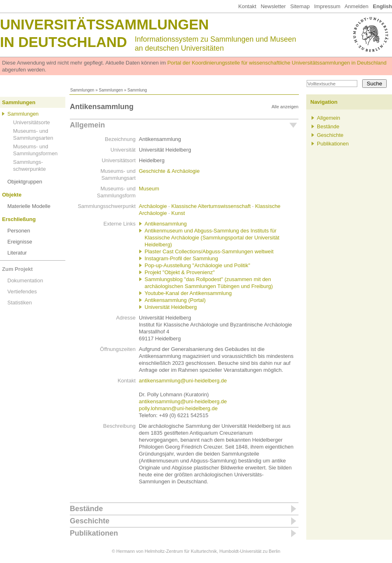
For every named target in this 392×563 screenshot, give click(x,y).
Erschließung (19, 219)
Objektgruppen (25, 182)
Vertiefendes (22, 292)
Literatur (17, 253)
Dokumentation (25, 280)
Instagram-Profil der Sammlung (181, 258)
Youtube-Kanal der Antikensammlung (188, 293)
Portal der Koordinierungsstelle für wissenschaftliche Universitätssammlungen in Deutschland (277, 63)
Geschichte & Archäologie (169, 171)
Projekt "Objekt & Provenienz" (180, 272)
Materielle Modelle (29, 206)
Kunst (178, 213)
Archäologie (153, 206)
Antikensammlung (166, 224)
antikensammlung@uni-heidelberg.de (183, 381)
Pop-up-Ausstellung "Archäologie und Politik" (197, 265)
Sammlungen (82, 90)
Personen (19, 231)
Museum (149, 189)
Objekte (12, 195)
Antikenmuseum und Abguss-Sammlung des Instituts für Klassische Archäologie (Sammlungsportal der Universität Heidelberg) (212, 238)
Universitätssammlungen (104, 24)
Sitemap (300, 6)
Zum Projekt (17, 269)
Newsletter (273, 6)
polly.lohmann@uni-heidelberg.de (178, 408)
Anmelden (357, 6)
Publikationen (94, 533)
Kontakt (247, 6)
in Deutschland (63, 42)
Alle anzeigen (285, 107)
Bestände (86, 509)
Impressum (327, 6)
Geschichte (90, 521)
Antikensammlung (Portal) (175, 300)
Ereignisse (20, 242)
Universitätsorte (31, 122)
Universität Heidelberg (171, 307)
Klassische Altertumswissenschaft (211, 206)
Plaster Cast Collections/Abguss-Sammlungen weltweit (209, 251)
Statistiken (20, 303)
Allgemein (87, 125)
